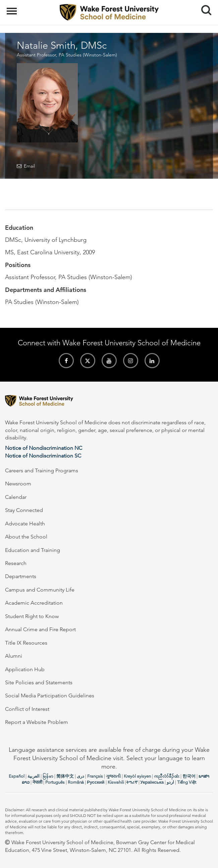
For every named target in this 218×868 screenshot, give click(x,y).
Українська (152, 782)
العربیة (34, 776)
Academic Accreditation (34, 603)
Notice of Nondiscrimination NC (44, 448)
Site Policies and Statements (39, 682)
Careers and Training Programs (42, 470)
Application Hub (25, 669)
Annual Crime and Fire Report (40, 629)
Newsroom (18, 484)
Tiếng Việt (187, 782)
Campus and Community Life (40, 590)
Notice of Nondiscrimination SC (43, 456)
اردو (170, 782)
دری (80, 776)
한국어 (189, 776)
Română (76, 782)
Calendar (16, 497)
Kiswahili (116, 782)
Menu (13, 8)
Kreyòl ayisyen (137, 776)
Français (95, 776)
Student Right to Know (32, 616)
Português (55, 782)
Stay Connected (24, 510)
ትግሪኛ (132, 782)
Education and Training (33, 550)
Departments (21, 576)
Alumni (14, 656)
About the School (26, 537)
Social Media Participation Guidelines (50, 696)
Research (16, 563)
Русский (96, 782)
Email (29, 166)
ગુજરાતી (113, 776)
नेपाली (37, 782)
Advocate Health (25, 524)
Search (204, 8)
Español (17, 776)
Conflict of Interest (27, 709)
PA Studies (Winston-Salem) (88, 55)
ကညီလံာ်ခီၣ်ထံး (167, 776)
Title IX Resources (26, 643)
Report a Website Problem (37, 722)
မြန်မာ (48, 776)
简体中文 (65, 776)
